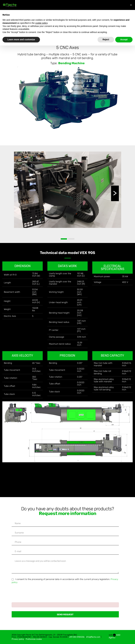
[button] (131, 5)
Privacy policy (18, 639)
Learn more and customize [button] (21, 39)
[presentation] (35, 592)
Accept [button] (124, 39)
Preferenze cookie (34, 639)
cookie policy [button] (41, 23)
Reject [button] (106, 39)
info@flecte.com (93, 637)
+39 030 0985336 (77, 637)
